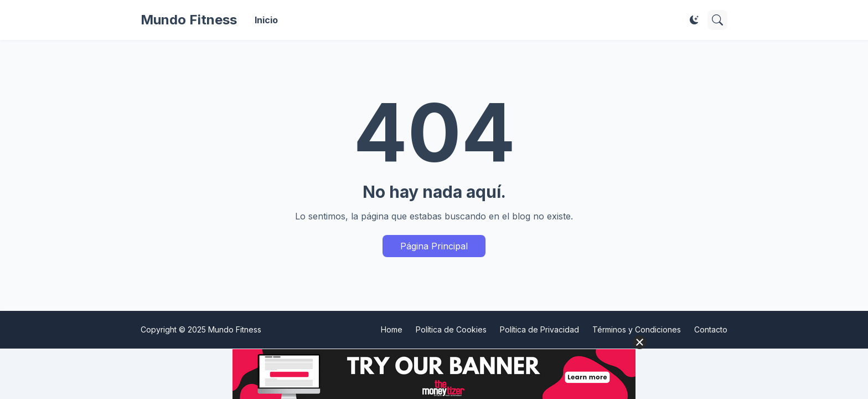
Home (392, 329)
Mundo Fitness (189, 20)
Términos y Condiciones (637, 329)
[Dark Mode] (694, 20)
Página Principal (434, 246)
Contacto (711, 329)
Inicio (266, 20)
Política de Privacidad (539, 329)
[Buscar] (717, 20)
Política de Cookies (451, 329)
